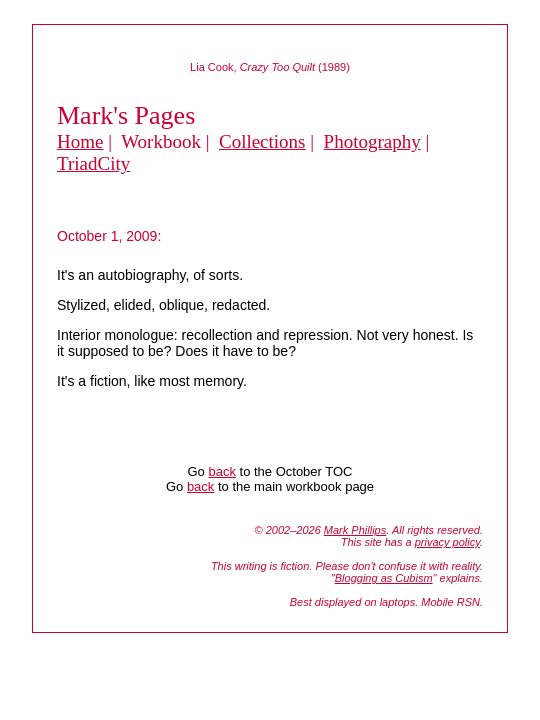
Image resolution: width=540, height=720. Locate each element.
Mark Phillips (355, 530)
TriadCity (93, 163)
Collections (262, 141)
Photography (372, 141)
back (221, 471)
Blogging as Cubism (384, 578)
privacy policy (447, 542)
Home (80, 141)
